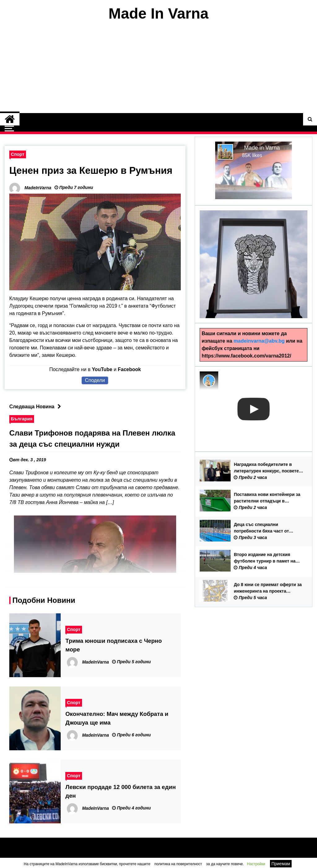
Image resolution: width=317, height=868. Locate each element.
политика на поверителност (178, 864)
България (22, 419)
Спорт (18, 154)
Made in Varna (262, 148)
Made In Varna (159, 13)
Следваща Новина (37, 406)
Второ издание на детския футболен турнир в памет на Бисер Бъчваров (265, 558)
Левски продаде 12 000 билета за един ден (120, 791)
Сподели (95, 380)
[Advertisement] (158, 68)
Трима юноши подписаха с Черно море (113, 645)
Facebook (130, 369)
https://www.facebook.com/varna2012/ (246, 356)
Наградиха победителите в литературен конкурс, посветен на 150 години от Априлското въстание (267, 468)
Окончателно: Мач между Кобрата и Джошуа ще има (117, 718)
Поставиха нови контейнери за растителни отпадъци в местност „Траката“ (267, 498)
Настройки (256, 864)
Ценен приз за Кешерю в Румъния (93, 170)
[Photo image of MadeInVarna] (209, 381)
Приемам (281, 864)
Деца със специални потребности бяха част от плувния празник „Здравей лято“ (263, 528)
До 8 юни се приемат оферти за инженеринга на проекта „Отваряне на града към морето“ (268, 588)
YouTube (102, 369)
